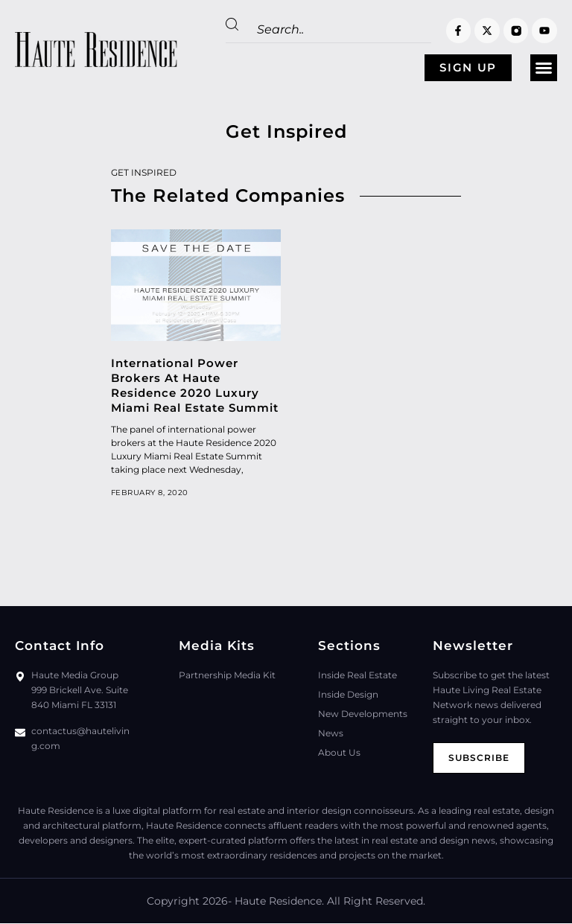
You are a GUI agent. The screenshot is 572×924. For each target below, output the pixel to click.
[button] (544, 68)
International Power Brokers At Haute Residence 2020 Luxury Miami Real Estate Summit (195, 386)
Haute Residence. (279, 902)
